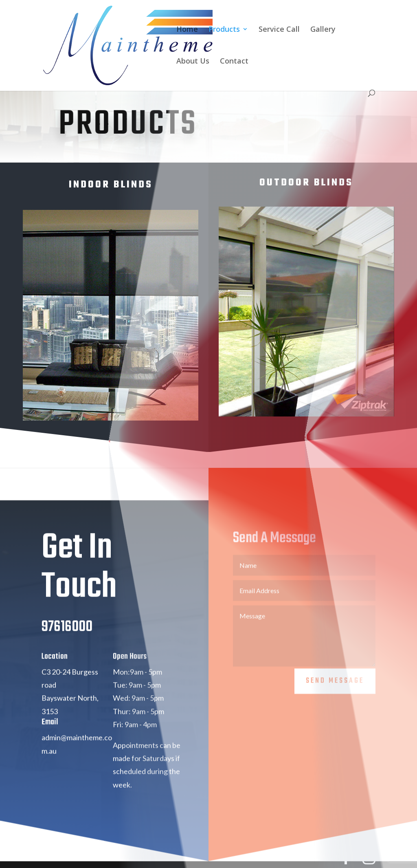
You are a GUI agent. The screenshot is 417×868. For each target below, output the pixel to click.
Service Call (279, 30)
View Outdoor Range (303, 438)
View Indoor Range (107, 442)
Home (187, 30)
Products (224, 30)
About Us (193, 62)
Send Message (335, 692)
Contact (234, 62)
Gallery (323, 30)
